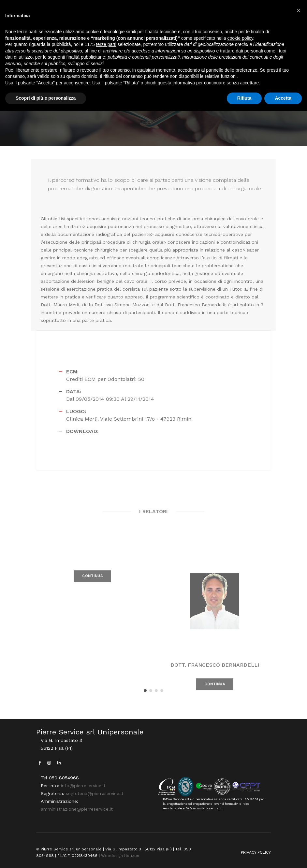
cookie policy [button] (240, 38)
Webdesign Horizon (120, 856)
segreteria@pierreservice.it (95, 793)
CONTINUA (92, 584)
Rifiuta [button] (244, 98)
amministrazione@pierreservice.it (77, 809)
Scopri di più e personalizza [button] (46, 98)
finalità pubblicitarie (86, 57)
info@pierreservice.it (83, 786)
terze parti (106, 44)
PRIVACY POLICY (256, 852)
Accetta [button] (283, 98)
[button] (145, 691)
